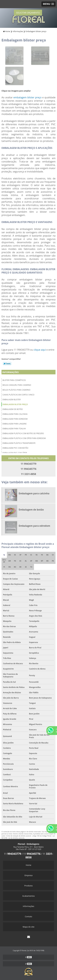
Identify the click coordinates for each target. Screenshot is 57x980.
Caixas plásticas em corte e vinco (18, 395)
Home (29, 865)
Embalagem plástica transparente (19, 443)
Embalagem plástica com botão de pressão (23, 433)
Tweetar (7, 363)
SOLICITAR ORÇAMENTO (28, 13)
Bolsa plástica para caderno (16, 390)
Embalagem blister (12, 400)
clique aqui (40, 350)
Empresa (29, 875)
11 (13, 854)
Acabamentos (29, 896)
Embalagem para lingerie (15, 424)
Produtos (29, 886)
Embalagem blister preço (15, 404)
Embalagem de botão (13, 409)
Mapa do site (28, 927)
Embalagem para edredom (15, 419)
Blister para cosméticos (14, 380)
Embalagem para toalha (14, 429)
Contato (28, 916)
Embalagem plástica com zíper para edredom (24, 438)
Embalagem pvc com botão (15, 448)
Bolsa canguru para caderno (17, 385)
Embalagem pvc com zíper (15, 453)
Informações (10, 372)
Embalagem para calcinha (15, 414)
